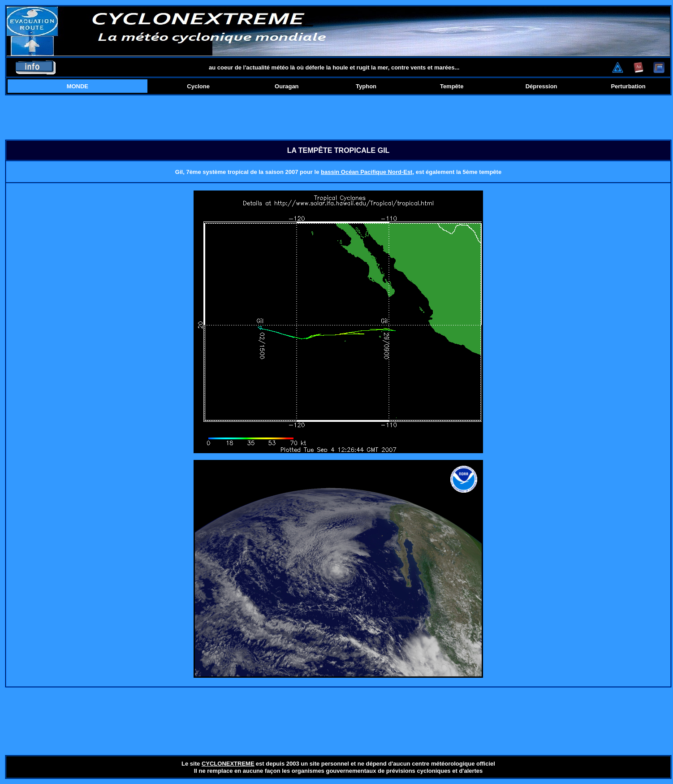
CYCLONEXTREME (228, 764)
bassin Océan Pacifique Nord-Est (367, 172)
